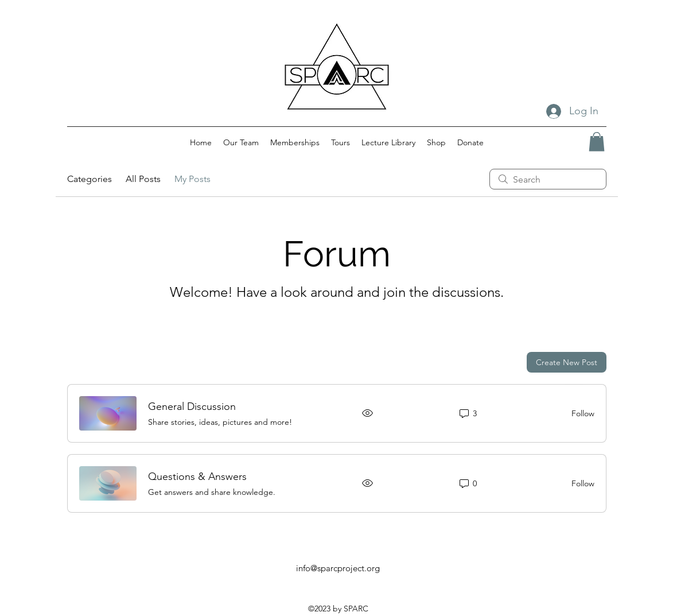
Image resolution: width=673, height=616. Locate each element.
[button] (597, 142)
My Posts (192, 179)
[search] (548, 179)
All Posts (143, 179)
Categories (90, 179)
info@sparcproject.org (338, 568)
